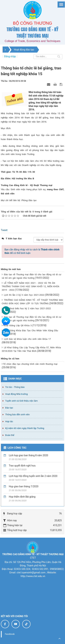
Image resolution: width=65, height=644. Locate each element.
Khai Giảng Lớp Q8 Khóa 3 (18, 325)
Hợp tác (9, 421)
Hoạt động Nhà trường (16, 394)
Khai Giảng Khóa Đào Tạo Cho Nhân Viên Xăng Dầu (31, 331)
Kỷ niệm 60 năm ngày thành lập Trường (25, 428)
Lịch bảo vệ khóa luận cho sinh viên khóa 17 (27, 339)
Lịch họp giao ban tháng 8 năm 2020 (28, 455)
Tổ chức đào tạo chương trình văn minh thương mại (30, 364)
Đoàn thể (10, 435)
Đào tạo (9, 408)
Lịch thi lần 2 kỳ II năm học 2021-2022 (24, 295)
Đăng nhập (10, 56)
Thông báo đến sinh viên (17, 414)
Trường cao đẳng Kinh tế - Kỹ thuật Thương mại (32, 33)
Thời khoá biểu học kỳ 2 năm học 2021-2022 (27, 308)
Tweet (4, 230)
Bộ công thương (33, 23)
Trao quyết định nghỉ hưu (22, 466)
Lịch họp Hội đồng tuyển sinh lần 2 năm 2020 (33, 476)
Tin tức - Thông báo (15, 387)
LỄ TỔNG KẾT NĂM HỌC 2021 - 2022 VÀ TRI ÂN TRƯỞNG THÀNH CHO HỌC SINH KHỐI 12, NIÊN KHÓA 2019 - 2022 (31, 286)
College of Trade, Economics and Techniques (32, 41)
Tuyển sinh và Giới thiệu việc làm (21, 401)
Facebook (10, 634)
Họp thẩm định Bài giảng (22, 497)
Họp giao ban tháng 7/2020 (24, 486)
